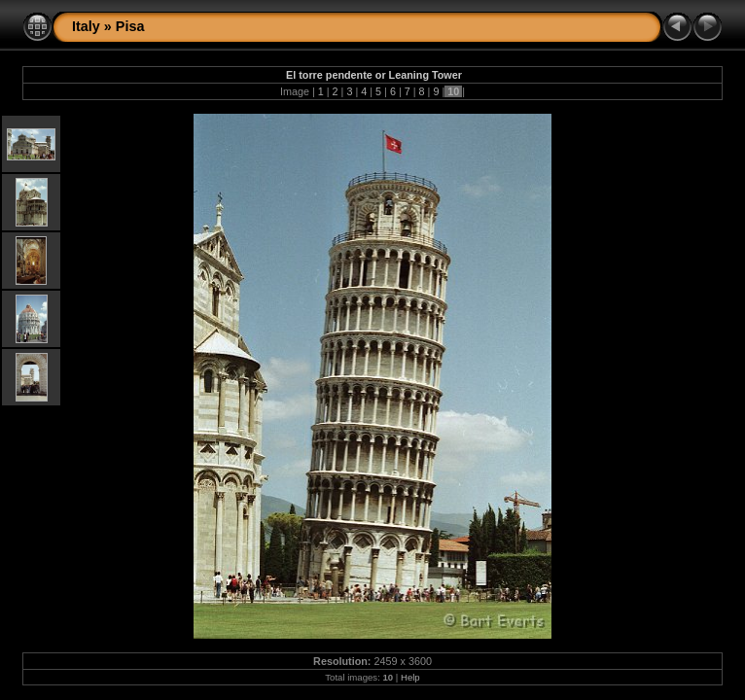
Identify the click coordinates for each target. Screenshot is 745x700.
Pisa (130, 26)
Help (410, 677)
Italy (86, 26)
